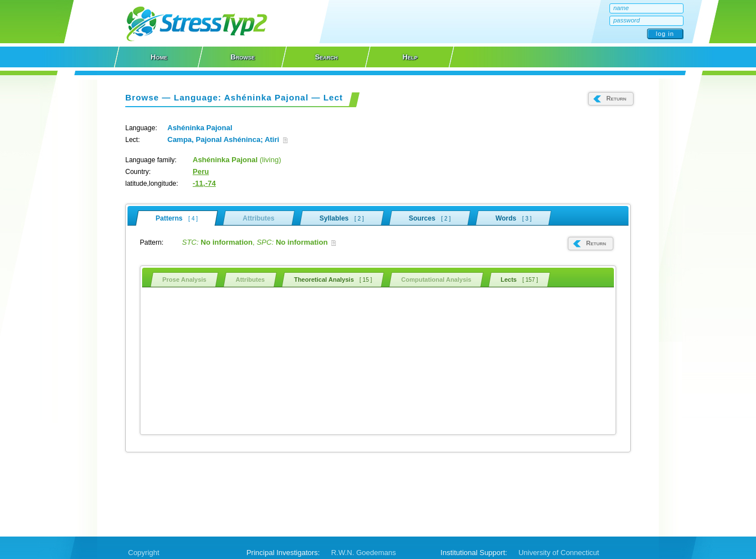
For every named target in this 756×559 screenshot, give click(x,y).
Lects (519, 279)
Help (410, 57)
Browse (242, 57)
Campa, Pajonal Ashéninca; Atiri (227, 139)
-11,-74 (204, 183)
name (621, 8)
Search (327, 57)
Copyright (144, 553)
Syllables (342, 218)
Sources (430, 218)
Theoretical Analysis (333, 279)
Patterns (177, 218)
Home (159, 57)
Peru (201, 171)
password (627, 20)
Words (513, 218)
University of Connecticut (559, 553)
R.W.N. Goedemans (363, 553)
